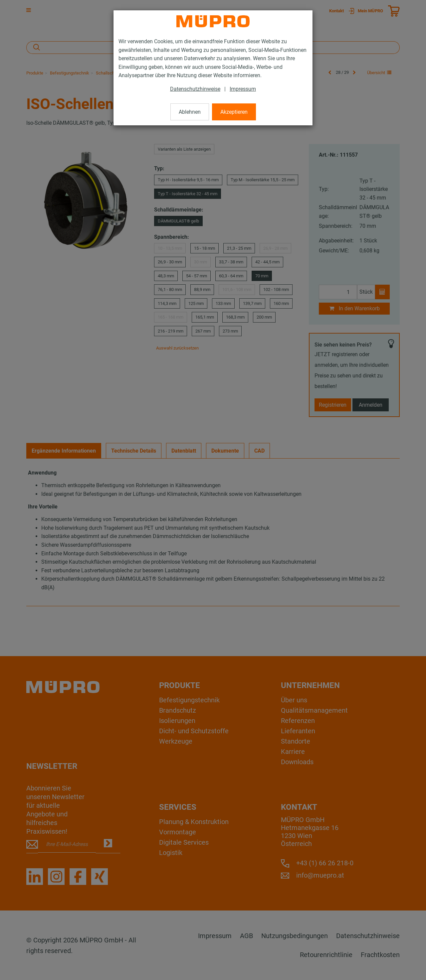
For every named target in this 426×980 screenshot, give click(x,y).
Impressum (243, 89)
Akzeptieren (234, 112)
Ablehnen (190, 112)
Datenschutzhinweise (195, 89)
